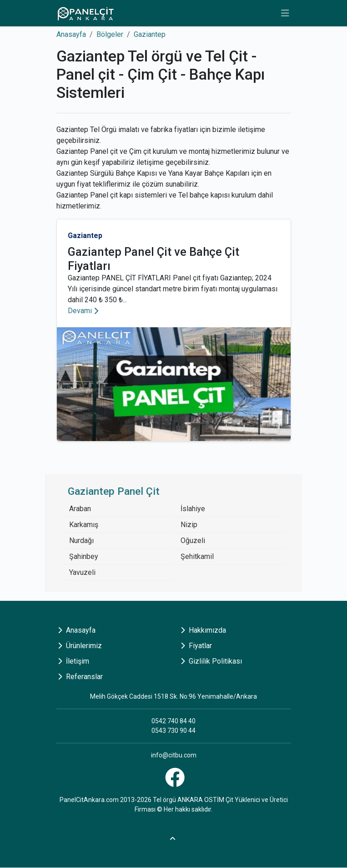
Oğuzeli (193, 541)
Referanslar (80, 677)
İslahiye (193, 509)
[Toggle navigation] (285, 13)
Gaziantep (150, 34)
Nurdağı (81, 541)
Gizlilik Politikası (211, 661)
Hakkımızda (203, 630)
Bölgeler (110, 34)
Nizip (189, 525)
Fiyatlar (196, 646)
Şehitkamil (197, 556)
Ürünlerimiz (80, 646)
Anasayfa (71, 34)
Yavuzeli (82, 572)
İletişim (73, 661)
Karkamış (84, 525)
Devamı (83, 311)
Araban (80, 509)
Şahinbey (84, 556)
